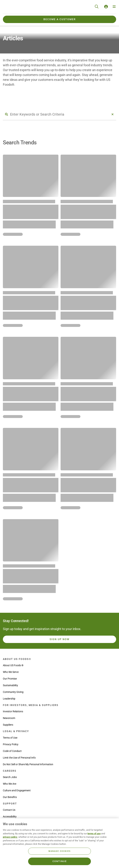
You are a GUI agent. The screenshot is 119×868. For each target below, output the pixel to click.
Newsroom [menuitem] (9, 718)
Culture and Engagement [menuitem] (17, 790)
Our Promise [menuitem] (10, 679)
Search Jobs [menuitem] (10, 777)
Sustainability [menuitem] (10, 685)
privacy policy (10, 837)
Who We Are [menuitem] (10, 784)
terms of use (94, 834)
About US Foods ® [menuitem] (13, 665)
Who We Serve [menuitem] (11, 672)
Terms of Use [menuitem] (10, 738)
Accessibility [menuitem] (10, 817)
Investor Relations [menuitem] (13, 711)
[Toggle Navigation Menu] (114, 7)
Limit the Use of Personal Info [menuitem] (19, 758)
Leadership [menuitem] (9, 699)
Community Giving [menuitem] (13, 692)
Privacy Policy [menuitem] (11, 744)
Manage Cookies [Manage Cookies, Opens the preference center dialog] (60, 851)
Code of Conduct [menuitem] (12, 751)
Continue (60, 861)
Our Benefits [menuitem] (10, 797)
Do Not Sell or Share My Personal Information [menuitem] (28, 764)
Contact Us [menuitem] (9, 810)
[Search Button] (6, 114)
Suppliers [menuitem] (8, 725)
